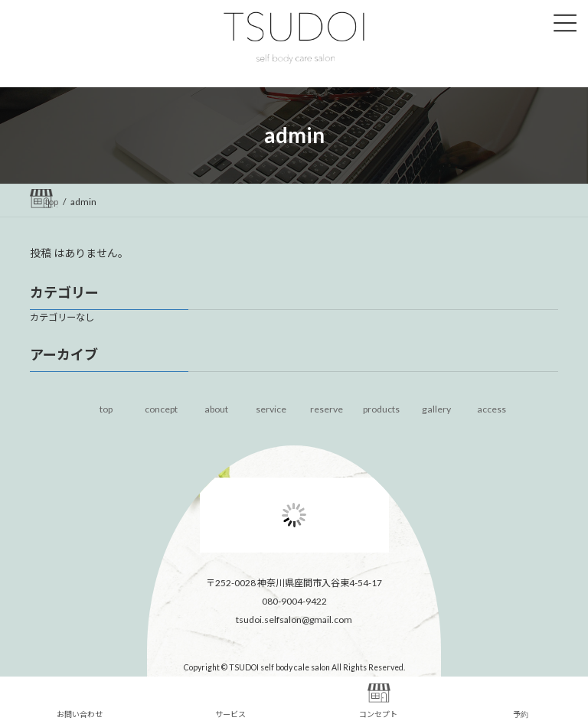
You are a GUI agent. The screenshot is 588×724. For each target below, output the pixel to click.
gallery (436, 409)
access (492, 409)
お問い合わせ (80, 701)
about (216, 409)
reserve (327, 409)
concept (161, 409)
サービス (230, 701)
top (106, 409)
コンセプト (378, 701)
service (271, 409)
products (381, 409)
